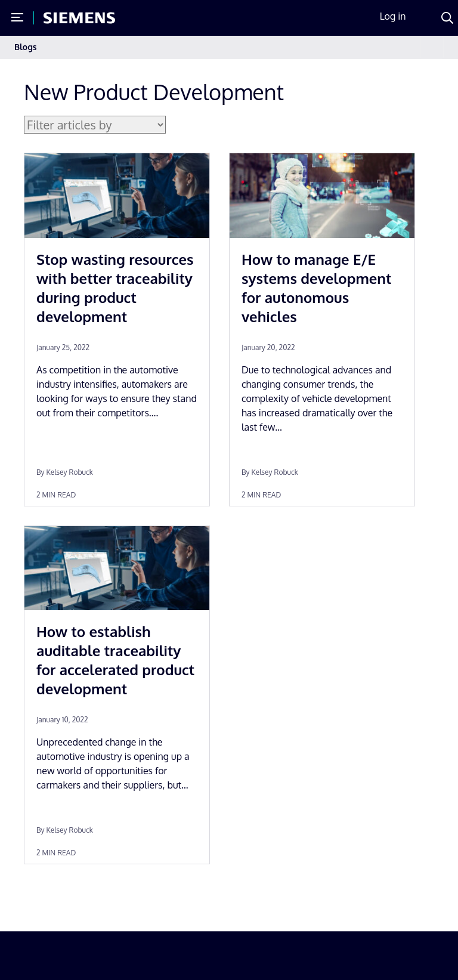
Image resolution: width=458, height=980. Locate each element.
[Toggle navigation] (432, 47)
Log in (393, 16)
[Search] (447, 18)
